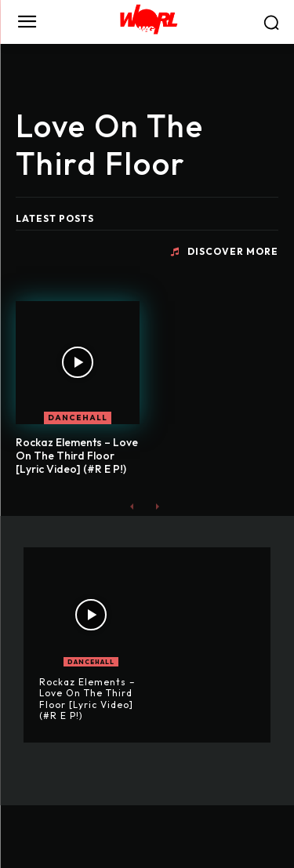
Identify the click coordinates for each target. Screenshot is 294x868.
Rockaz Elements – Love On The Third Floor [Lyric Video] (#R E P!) (77, 456)
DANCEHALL (78, 418)
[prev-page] (132, 506)
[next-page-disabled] (157, 506)
